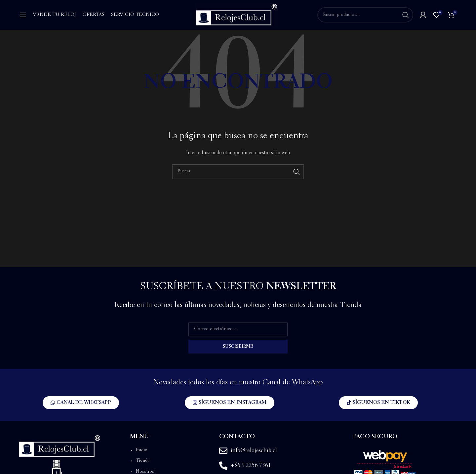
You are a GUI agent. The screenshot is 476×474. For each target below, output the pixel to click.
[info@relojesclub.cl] (223, 451)
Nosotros (145, 472)
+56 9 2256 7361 (251, 466)
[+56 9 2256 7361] (223, 466)
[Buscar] (365, 15)
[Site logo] (236, 14)
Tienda (142, 461)
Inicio (141, 450)
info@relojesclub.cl (254, 451)
